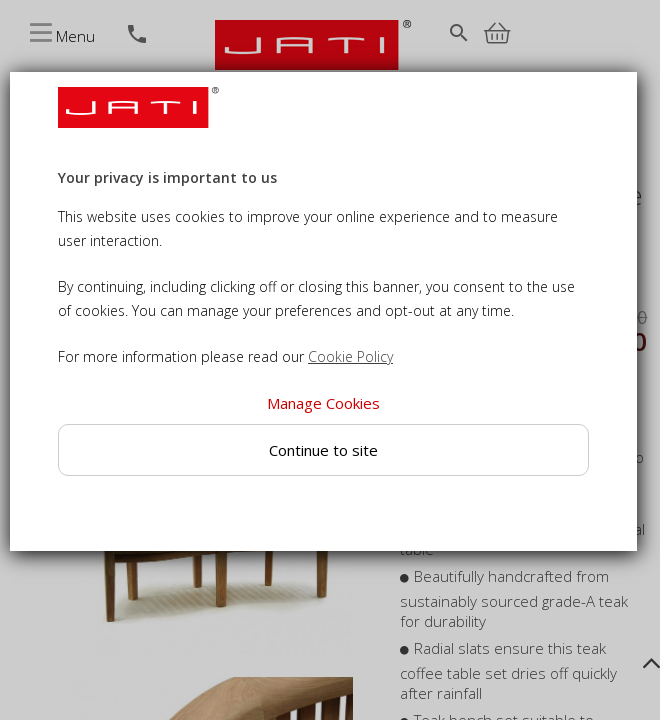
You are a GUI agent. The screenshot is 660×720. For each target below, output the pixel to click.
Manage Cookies (323, 403)
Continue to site (323, 450)
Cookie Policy (350, 356)
